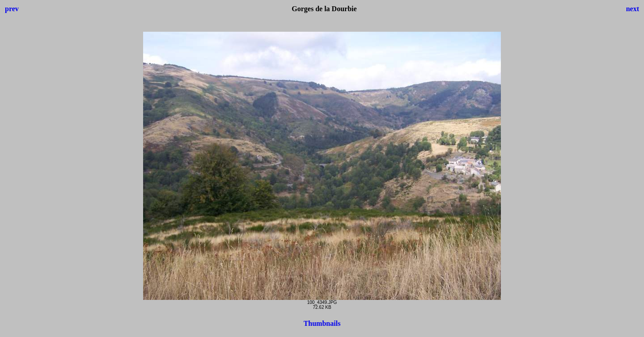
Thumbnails (322, 323)
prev (12, 9)
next (633, 9)
